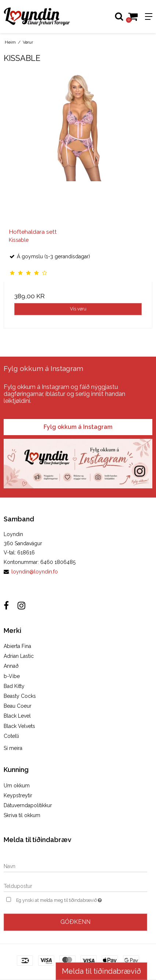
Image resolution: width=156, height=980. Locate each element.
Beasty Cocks (20, 696)
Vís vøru (78, 309)
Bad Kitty (14, 686)
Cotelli (11, 736)
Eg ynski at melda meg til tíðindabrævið (67, 899)
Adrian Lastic (19, 656)
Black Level (17, 716)
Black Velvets (19, 726)
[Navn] (75, 866)
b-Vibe (12, 676)
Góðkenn (75, 922)
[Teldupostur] (75, 886)
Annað (11, 666)
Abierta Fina (17, 646)
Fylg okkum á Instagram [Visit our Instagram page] (78, 427)
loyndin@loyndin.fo (35, 572)
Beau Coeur (18, 706)
